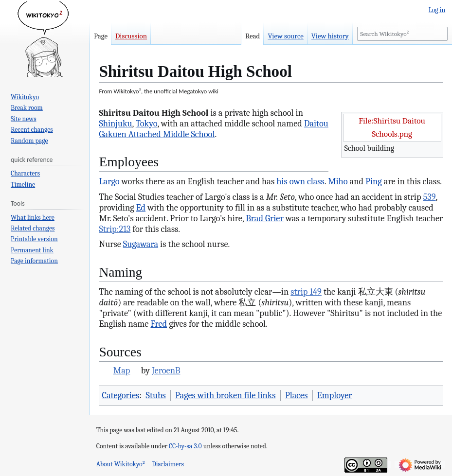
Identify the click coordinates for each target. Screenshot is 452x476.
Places (297, 395)
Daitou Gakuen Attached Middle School (213, 129)
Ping (374, 181)
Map (122, 370)
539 (430, 197)
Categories (120, 395)
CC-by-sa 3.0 (185, 446)
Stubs (156, 395)
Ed (141, 208)
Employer (335, 395)
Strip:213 (115, 229)
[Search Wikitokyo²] (402, 34)
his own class (300, 181)
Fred (159, 324)
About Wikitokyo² (121, 464)
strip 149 (306, 292)
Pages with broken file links (225, 395)
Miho (338, 181)
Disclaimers (168, 464)
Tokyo (147, 123)
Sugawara (141, 244)
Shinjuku (115, 123)
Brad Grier (265, 218)
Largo (109, 181)
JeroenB (166, 370)
